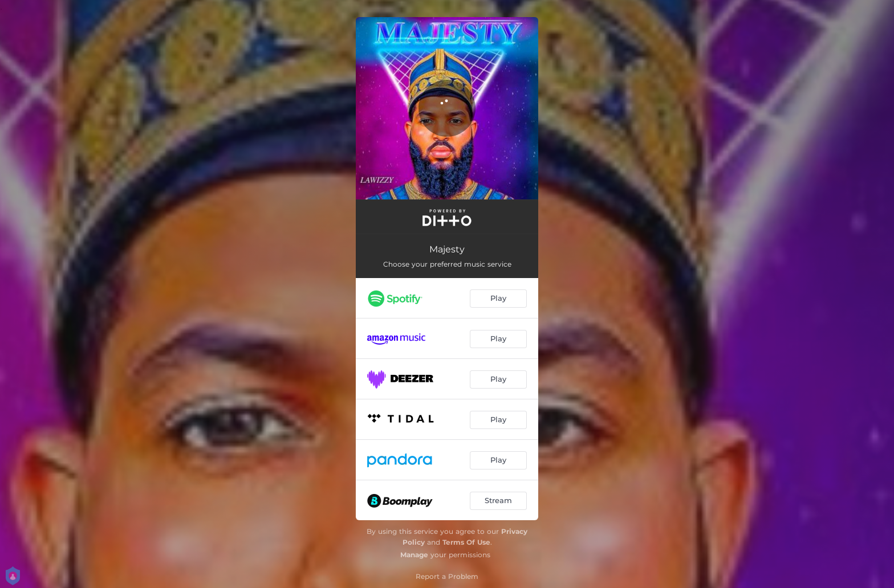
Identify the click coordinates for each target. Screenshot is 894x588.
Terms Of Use (466, 542)
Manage (414, 555)
